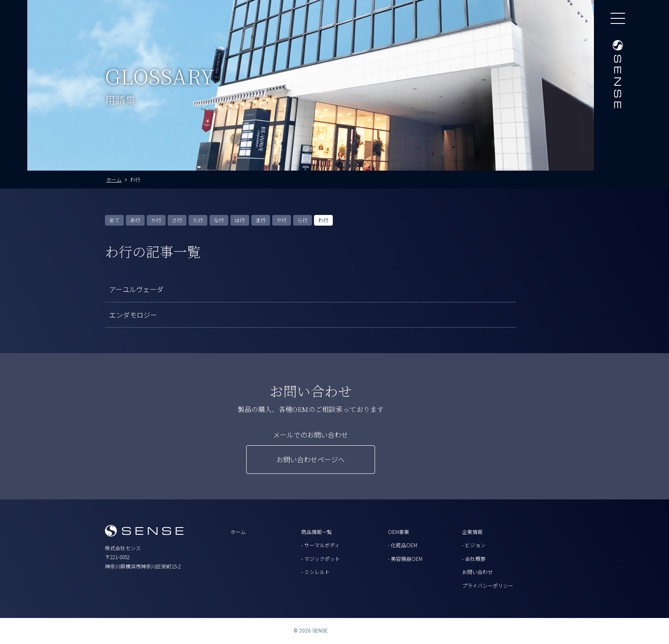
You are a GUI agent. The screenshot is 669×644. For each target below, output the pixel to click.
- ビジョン (474, 545)
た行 (198, 220)
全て (114, 220)
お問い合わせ (477, 572)
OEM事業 (398, 532)
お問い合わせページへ (311, 459)
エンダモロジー (133, 315)
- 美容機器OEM (405, 558)
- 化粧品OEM (403, 545)
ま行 (261, 220)
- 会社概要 (474, 558)
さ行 (177, 220)
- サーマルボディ (320, 545)
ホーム (238, 532)
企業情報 (472, 532)
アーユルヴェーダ (136, 289)
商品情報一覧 (317, 532)
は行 (240, 220)
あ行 (135, 220)
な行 (219, 220)
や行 (282, 220)
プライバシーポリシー (488, 585)
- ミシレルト (316, 572)
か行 (156, 220)
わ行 (323, 220)
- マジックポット (321, 558)
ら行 (303, 220)
